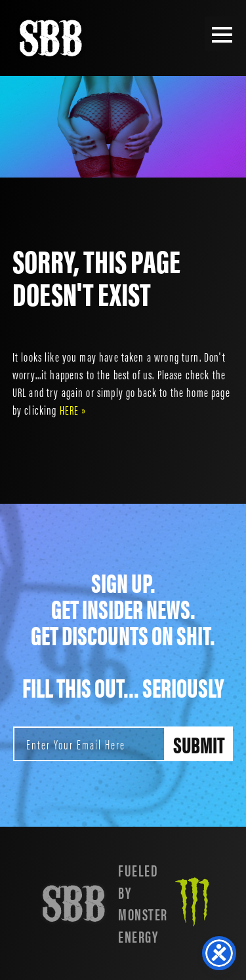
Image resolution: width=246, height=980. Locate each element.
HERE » (73, 409)
